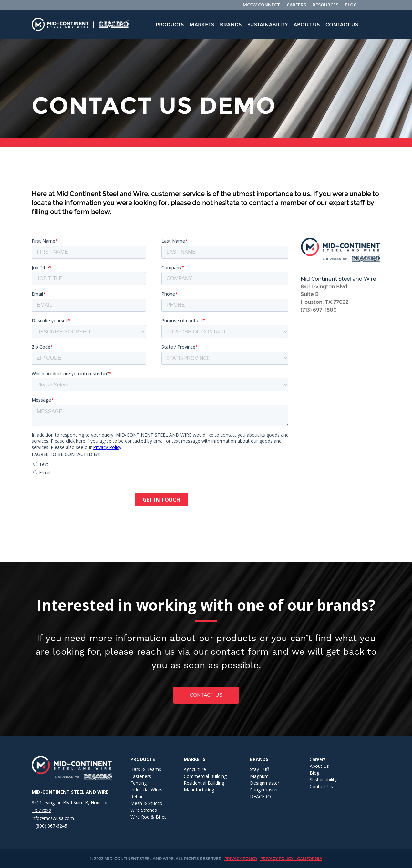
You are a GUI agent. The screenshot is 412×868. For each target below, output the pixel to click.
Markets (202, 24)
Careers (318, 759)
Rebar (137, 796)
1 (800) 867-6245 (49, 826)
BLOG (351, 5)
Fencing (139, 783)
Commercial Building (205, 776)
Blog (314, 773)
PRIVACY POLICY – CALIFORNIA (291, 858)
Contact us (206, 695)
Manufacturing (199, 790)
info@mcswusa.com (53, 818)
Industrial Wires (146, 790)
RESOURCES (325, 5)
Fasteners (141, 776)
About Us (307, 24)
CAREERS (296, 5)
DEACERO (260, 796)
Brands (231, 24)
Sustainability (268, 24)
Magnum (259, 776)
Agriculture (195, 769)
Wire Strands (144, 810)
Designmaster (265, 783)
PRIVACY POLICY (241, 858)
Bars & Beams (146, 769)
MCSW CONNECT (262, 5)
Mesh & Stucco (146, 803)
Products (170, 24)
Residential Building (204, 783)
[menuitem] (170, 25)
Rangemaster (264, 790)
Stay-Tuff (259, 769)
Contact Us (342, 24)
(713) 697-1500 (319, 310)
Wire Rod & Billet (148, 817)
